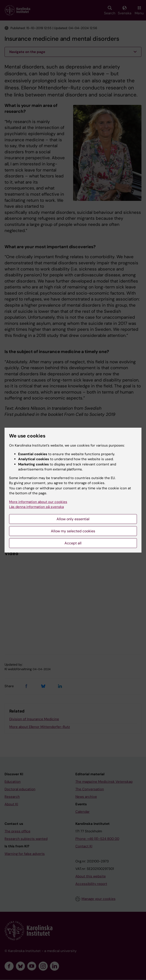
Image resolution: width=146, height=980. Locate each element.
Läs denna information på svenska (36, 507)
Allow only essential (73, 519)
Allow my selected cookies (73, 531)
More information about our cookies (38, 502)
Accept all (73, 543)
